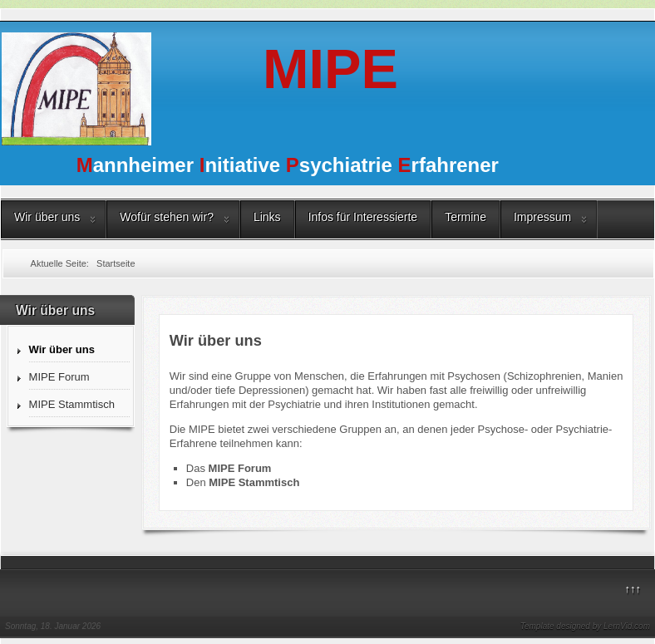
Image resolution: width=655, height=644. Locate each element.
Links (267, 217)
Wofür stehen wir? (167, 217)
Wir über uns (47, 217)
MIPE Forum (59, 377)
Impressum (542, 217)
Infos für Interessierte (363, 217)
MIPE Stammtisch (72, 404)
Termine (465, 217)
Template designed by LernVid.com (585, 626)
